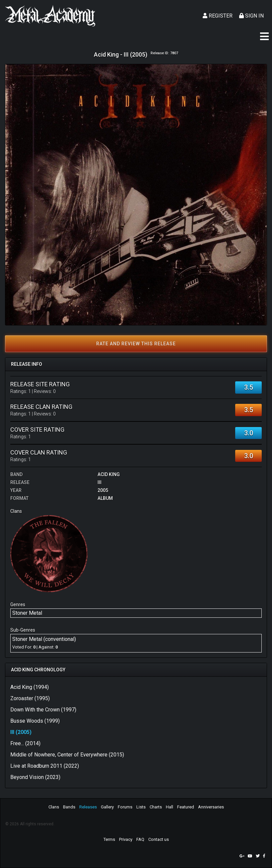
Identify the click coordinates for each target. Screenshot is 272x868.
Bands (69, 807)
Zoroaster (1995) (30, 698)
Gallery (107, 807)
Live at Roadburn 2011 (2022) (45, 766)
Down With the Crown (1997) (43, 710)
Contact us (159, 839)
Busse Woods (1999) (35, 721)
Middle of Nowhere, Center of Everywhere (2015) (67, 755)
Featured (186, 807)
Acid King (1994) (30, 687)
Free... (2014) (25, 743)
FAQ (140, 839)
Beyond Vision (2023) (35, 777)
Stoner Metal (27, 613)
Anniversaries (211, 807)
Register (218, 16)
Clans (54, 807)
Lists (141, 807)
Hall (170, 807)
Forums (125, 807)
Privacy (126, 839)
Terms (109, 839)
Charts (156, 807)
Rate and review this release (136, 344)
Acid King (109, 474)
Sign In (251, 16)
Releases (88, 807)
